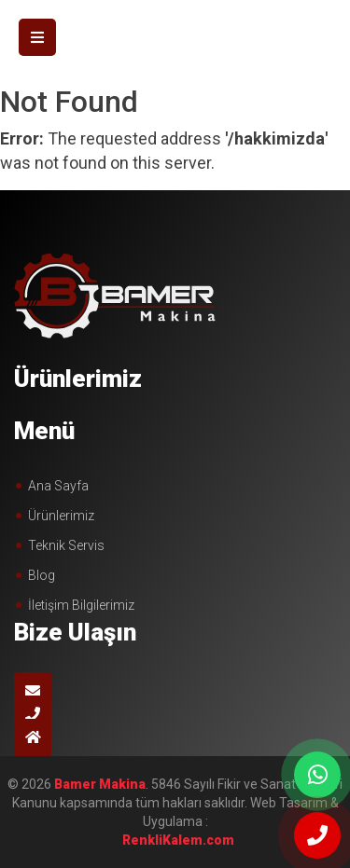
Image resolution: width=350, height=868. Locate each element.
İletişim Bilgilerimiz (81, 605)
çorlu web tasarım (175, 840)
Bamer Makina (100, 784)
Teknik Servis (66, 545)
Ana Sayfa (58, 486)
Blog (42, 575)
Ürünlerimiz (61, 516)
